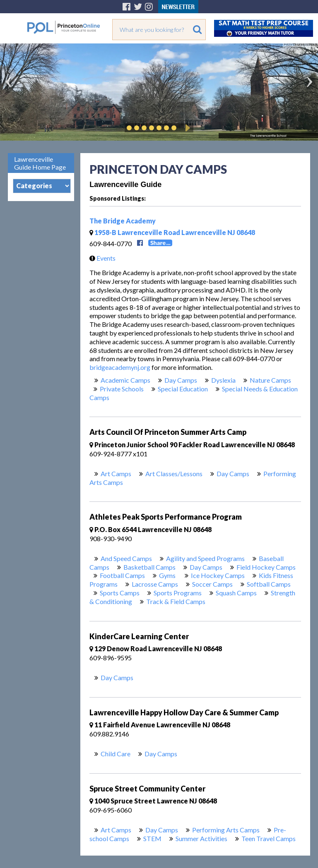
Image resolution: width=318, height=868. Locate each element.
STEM (152, 838)
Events (100, 258)
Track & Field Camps (176, 601)
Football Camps (122, 575)
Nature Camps (270, 380)
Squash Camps (236, 593)
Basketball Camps (149, 567)
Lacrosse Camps (155, 584)
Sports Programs (178, 593)
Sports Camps (120, 593)
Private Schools (122, 389)
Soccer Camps (212, 584)
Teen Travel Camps (269, 838)
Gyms (168, 575)
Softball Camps (269, 584)
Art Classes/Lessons (174, 474)
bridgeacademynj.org (120, 367)
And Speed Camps (126, 558)
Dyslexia (223, 380)
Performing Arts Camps (226, 830)
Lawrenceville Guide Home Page (40, 163)
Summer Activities (201, 838)
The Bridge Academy (123, 221)
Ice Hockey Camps (218, 575)
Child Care (116, 754)
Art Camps (116, 474)
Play (186, 128)
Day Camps (181, 380)
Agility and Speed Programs (205, 558)
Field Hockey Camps (266, 567)
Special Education (183, 389)
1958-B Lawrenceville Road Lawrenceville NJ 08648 (172, 232)
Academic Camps (125, 380)
